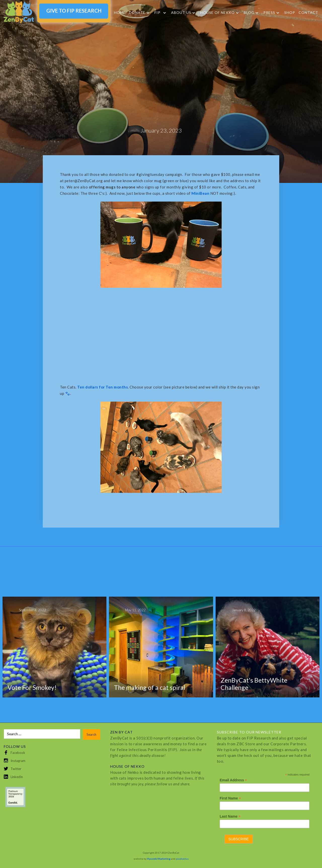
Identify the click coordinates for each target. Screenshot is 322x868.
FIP (157, 13)
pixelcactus (182, 859)
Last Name (230, 816)
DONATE (137, 13)
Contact (308, 12)
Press (269, 13)
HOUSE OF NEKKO (217, 13)
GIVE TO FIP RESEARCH (74, 11)
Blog (249, 13)
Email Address (233, 780)
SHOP (290, 12)
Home (120, 12)
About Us (181, 13)
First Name (230, 798)
